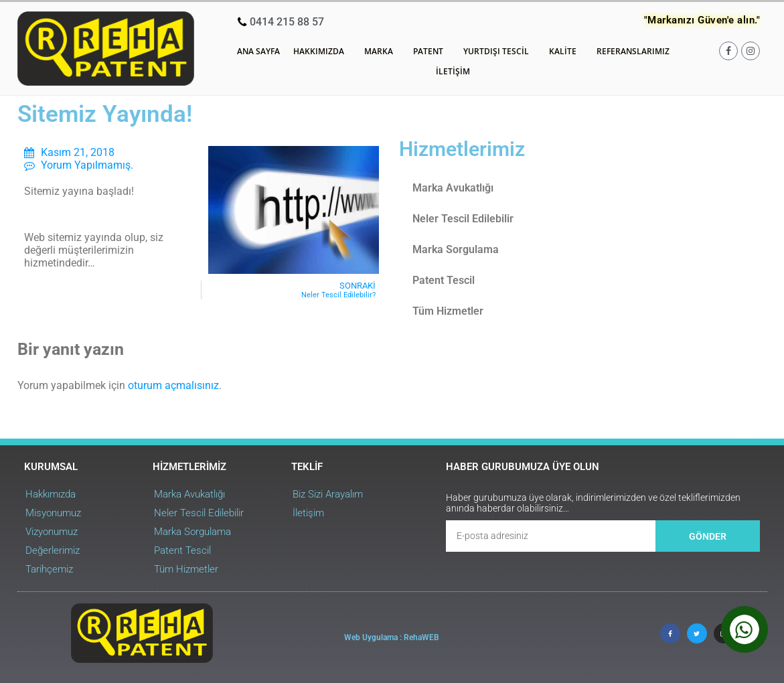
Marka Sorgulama (456, 249)
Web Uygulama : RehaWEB (392, 637)
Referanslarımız (633, 51)
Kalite (566, 52)
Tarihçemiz (49, 569)
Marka (382, 52)
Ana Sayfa (258, 51)
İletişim (453, 71)
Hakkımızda (322, 52)
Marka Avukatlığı (453, 188)
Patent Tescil (444, 280)
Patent (432, 52)
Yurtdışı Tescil (499, 52)
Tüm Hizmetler (448, 311)
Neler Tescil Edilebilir (463, 219)
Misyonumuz (53, 513)
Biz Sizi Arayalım (328, 494)
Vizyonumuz (52, 532)
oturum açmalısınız (173, 385)
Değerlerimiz (53, 550)
